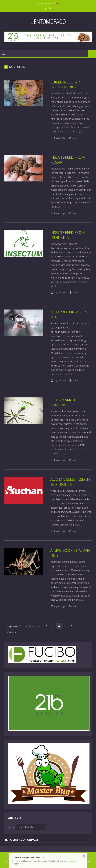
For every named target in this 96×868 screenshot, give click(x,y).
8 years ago (60, 138)
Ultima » (11, 632)
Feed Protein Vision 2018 (69, 314)
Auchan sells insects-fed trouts (69, 482)
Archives (12, 827)
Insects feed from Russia (68, 160)
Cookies (71, 861)
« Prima (30, 626)
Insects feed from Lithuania (68, 235)
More (75, 138)
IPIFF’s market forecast (63, 402)
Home (41, 3)
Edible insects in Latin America (66, 85)
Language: (51, 3)
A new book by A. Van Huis (71, 553)
